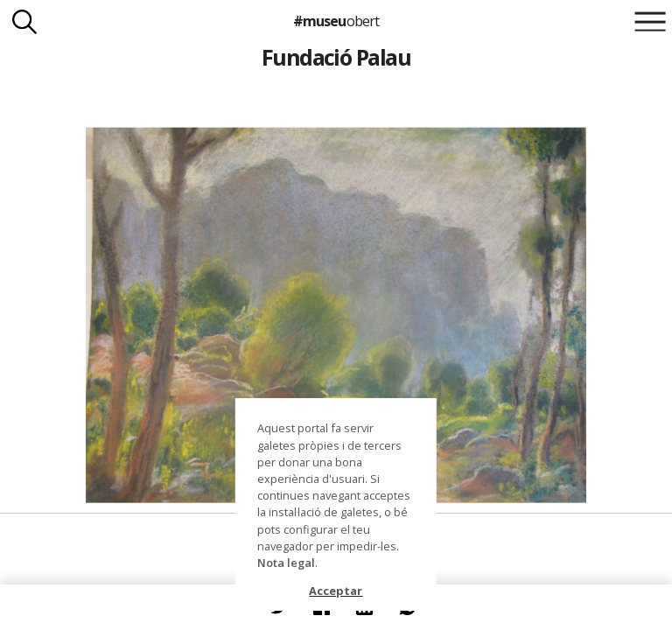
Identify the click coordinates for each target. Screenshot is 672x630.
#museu (336, 21)
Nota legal (286, 563)
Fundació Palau (336, 57)
